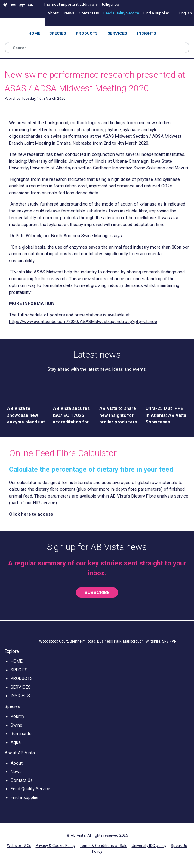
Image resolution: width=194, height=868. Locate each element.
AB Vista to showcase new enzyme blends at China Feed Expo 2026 (26, 416)
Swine (16, 725)
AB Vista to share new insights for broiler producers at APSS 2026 (118, 416)
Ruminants (21, 734)
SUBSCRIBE (97, 593)
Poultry (17, 716)
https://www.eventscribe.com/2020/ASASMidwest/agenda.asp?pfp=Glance (83, 322)
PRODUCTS (22, 678)
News (16, 772)
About (17, 763)
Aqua (16, 742)
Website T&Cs (19, 846)
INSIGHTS (20, 696)
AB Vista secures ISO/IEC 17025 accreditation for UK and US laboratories (71, 416)
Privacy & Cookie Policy (56, 846)
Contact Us (22, 780)
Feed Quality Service (30, 789)
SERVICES (21, 687)
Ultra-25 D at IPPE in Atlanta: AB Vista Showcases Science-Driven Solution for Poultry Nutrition (166, 416)
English (186, 13)
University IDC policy (149, 846)
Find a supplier (25, 797)
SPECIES (19, 670)
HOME (17, 661)
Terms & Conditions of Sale (104, 846)
